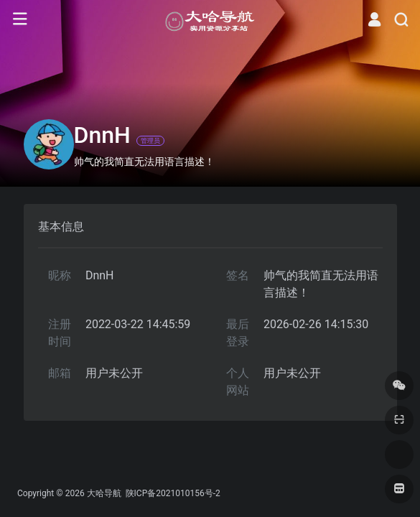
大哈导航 (104, 493)
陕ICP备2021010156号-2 (172, 493)
